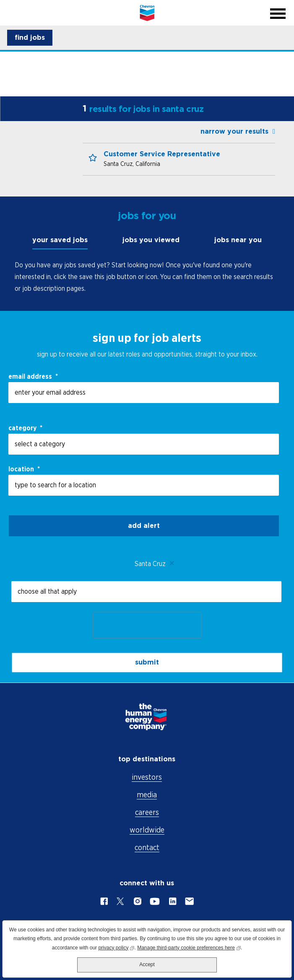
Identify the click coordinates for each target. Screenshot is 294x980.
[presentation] (147, 625)
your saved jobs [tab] (60, 240)
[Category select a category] (144, 444)
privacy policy (116, 947)
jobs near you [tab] (238, 240)
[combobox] (144, 485)
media (147, 795)
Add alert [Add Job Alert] (144, 526)
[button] (30, 38)
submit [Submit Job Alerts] (147, 662)
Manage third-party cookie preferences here (189, 947)
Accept (147, 964)
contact (147, 847)
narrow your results (234, 131)
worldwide (147, 830)
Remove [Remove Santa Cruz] (172, 564)
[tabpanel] (147, 277)
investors (147, 777)
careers (147, 812)
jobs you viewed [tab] (151, 240)
